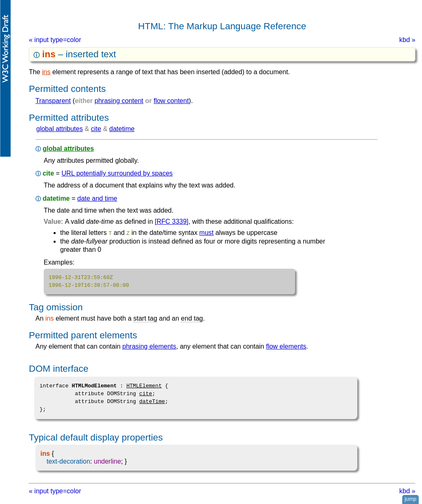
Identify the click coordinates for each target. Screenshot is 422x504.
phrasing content (119, 101)
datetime (122, 129)
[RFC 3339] (172, 222)
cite (96, 129)
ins (46, 72)
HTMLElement (144, 385)
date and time (97, 198)
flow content (171, 101)
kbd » (407, 40)
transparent (53, 101)
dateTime (152, 401)
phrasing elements (149, 346)
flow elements (286, 346)
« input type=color (55, 40)
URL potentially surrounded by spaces (117, 173)
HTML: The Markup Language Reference (222, 26)
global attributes (60, 129)
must (207, 233)
